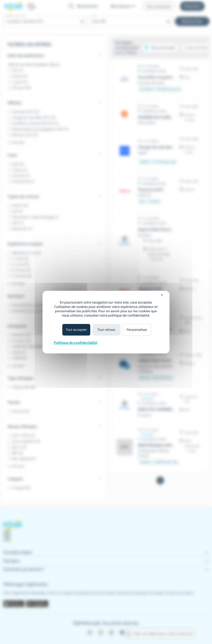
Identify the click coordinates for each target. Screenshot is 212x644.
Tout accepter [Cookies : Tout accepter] (76, 330)
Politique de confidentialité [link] (76, 343)
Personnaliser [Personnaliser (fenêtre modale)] (137, 330)
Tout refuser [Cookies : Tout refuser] (106, 330)
